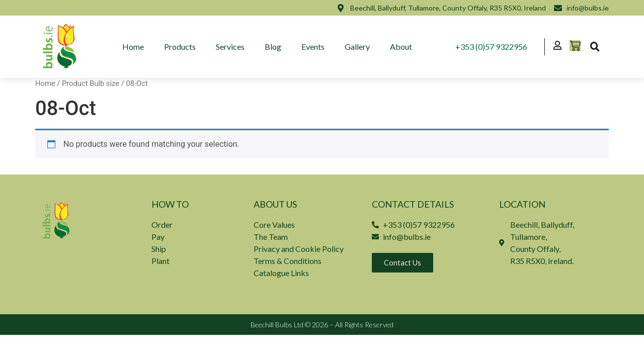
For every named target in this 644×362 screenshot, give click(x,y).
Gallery (358, 47)
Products (180, 47)
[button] (595, 47)
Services (231, 47)
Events (313, 47)
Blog (273, 47)
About (401, 47)
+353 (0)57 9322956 (491, 47)
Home (134, 47)
